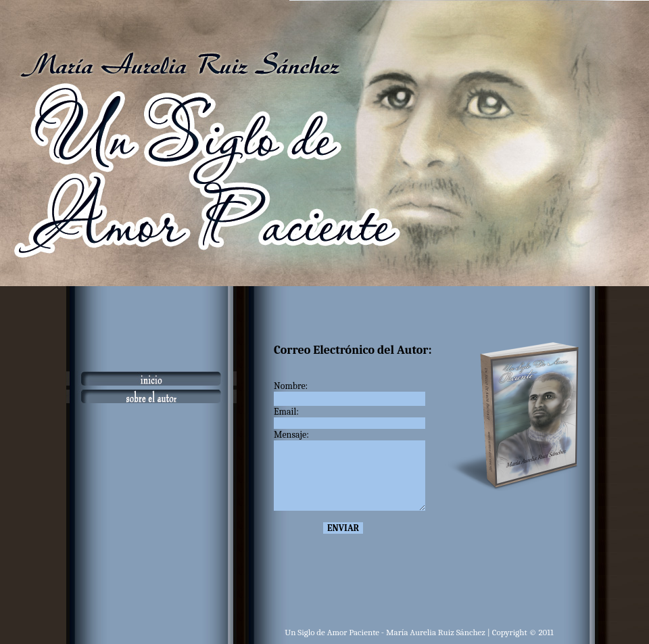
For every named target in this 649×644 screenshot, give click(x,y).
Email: (293, 412)
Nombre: (292, 386)
